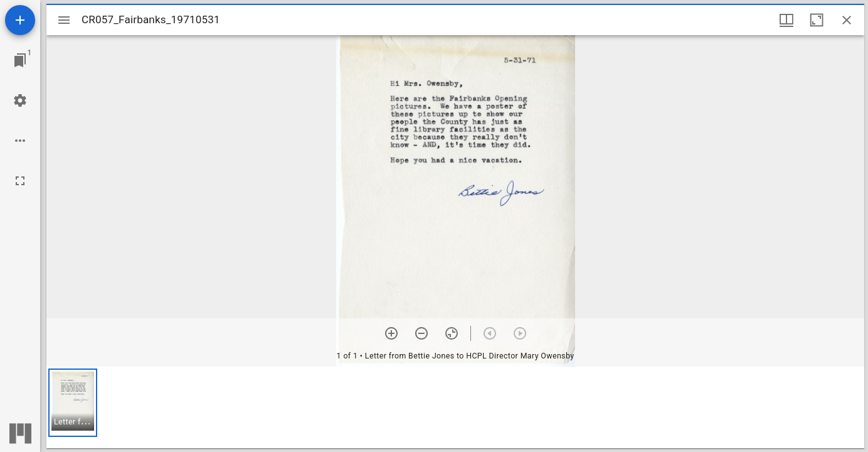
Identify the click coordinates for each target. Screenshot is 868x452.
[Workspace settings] (20, 100)
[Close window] (847, 20)
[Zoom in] (391, 333)
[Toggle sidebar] (64, 20)
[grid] (455, 407)
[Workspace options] (20, 141)
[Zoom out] (421, 333)
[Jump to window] (20, 60)
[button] (73, 403)
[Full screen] (20, 181)
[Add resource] (20, 20)
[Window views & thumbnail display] (786, 20)
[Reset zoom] (452, 333)
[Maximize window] (817, 20)
